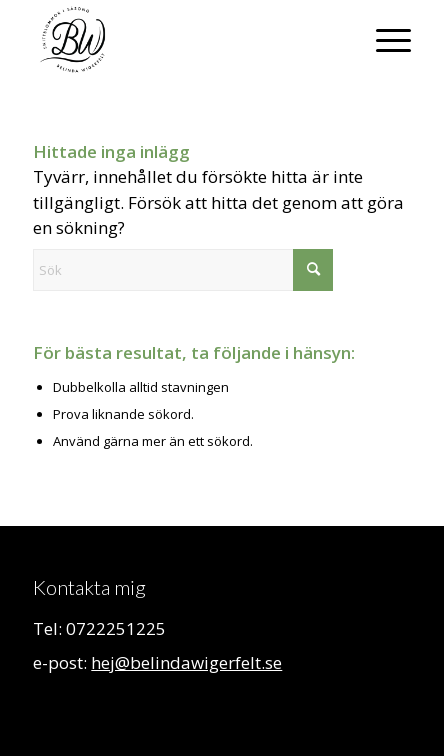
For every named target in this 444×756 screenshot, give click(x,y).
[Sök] (183, 270)
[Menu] (383, 40)
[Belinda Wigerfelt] (184, 40)
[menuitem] (383, 40)
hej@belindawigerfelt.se (186, 662)
